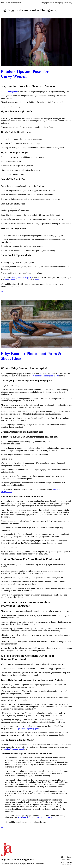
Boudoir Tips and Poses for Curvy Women (25, 74)
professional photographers (29, 728)
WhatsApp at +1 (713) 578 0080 (17, 280)
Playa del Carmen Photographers (11, 3)
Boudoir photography (9, 91)
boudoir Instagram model (14, 749)
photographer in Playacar (21, 277)
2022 (2, 828)
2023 (2, 292)
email (37, 280)
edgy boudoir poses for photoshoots (45, 376)
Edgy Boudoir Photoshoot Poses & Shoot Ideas (31, 356)
